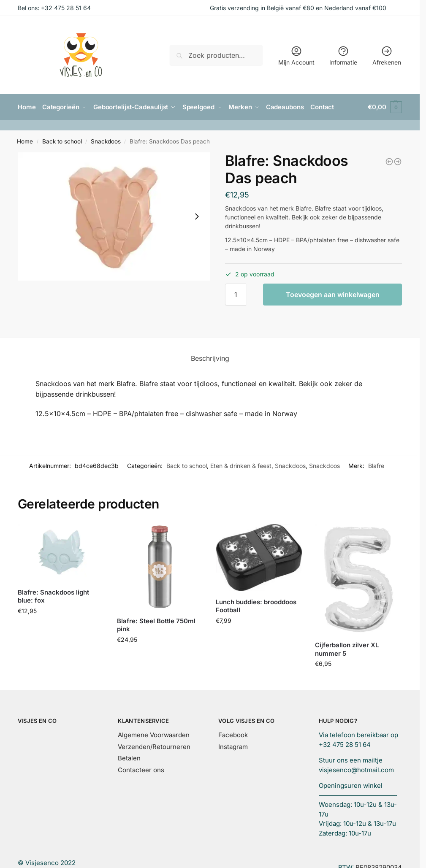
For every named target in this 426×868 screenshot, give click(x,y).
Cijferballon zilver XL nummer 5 (347, 649)
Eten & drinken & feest (241, 465)
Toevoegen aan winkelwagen (333, 294)
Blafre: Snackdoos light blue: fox (53, 596)
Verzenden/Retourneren (154, 746)
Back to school (62, 141)
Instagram (233, 746)
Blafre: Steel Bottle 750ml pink (156, 625)
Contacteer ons (141, 769)
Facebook (233, 734)
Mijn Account (296, 55)
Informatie (343, 55)
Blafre (376, 465)
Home (25, 141)
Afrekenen (387, 55)
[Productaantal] (236, 294)
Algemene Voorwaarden (154, 734)
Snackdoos (106, 141)
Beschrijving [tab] (210, 358)
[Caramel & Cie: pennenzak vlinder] (389, 161)
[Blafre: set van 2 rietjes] (398, 161)
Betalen (129, 758)
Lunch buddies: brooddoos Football (256, 606)
